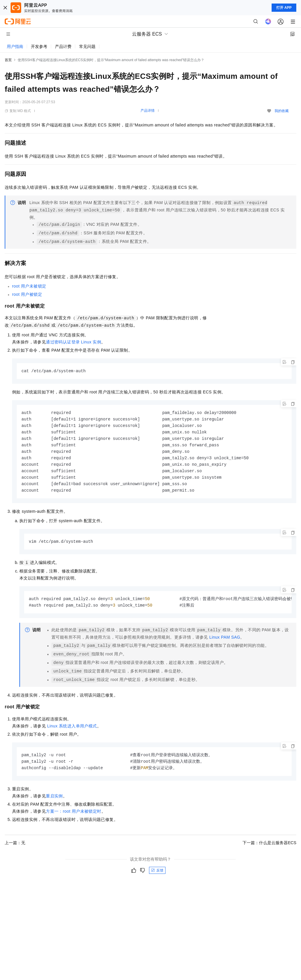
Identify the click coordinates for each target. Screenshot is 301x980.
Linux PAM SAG (225, 642)
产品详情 (148, 111)
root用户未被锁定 (29, 286)
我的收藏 (282, 111)
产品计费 (63, 46)
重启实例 (54, 802)
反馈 (157, 876)
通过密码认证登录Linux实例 (73, 342)
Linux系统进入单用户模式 (72, 731)
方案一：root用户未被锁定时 (73, 817)
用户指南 (15, 46)
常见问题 (87, 46)
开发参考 (39, 46)
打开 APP (284, 8)
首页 (8, 60)
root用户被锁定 (27, 294)
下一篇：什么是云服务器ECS (269, 849)
